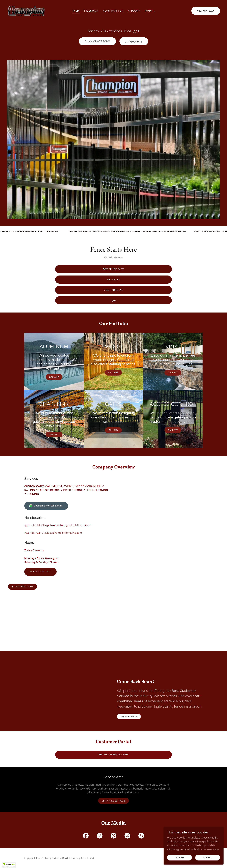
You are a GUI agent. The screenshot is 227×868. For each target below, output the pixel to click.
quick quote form (97, 41)
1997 (113, 300)
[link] (26, 11)
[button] (150, 11)
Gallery (54, 377)
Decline (181, 858)
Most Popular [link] (113, 11)
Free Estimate (129, 717)
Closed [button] (37, 550)
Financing (113, 280)
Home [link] (76, 11)
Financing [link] (91, 11)
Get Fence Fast (113, 269)
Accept (208, 858)
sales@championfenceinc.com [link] (63, 533)
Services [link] (134, 11)
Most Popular (113, 290)
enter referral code (113, 755)
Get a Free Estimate (113, 801)
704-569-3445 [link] (33, 533)
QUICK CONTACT (40, 572)
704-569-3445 (206, 11)
